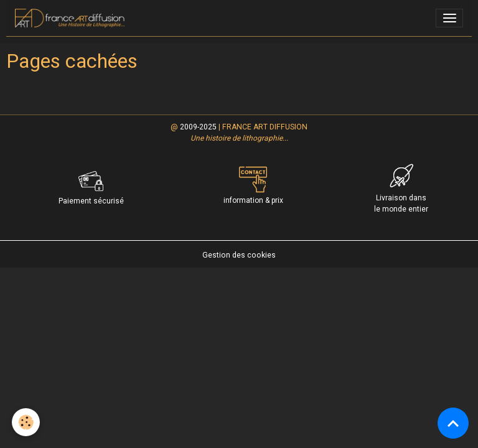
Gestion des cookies (239, 255)
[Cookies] (26, 422)
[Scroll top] (453, 423)
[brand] (72, 18)
